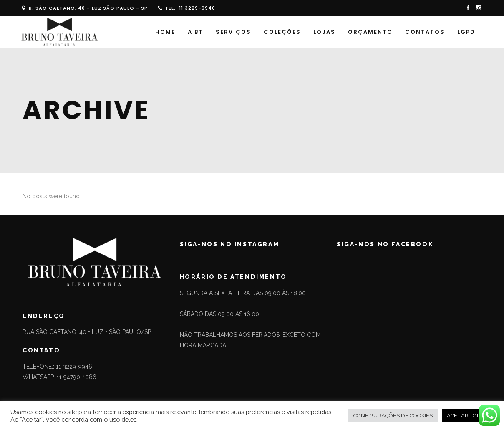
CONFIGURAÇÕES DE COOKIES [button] (393, 416)
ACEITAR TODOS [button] (468, 416)
